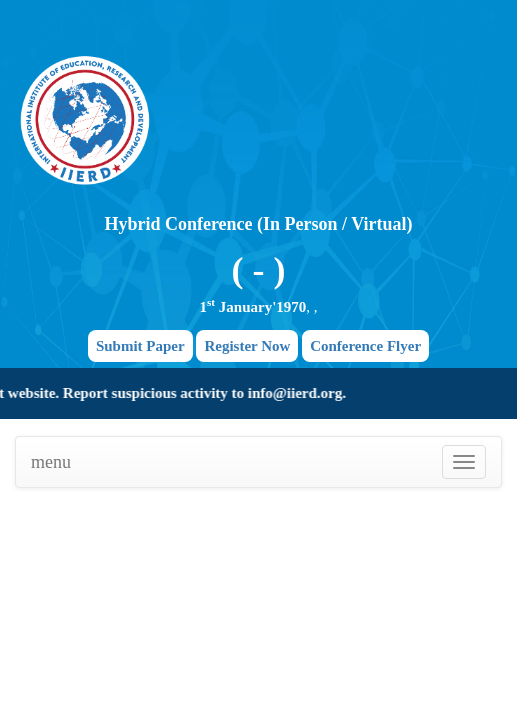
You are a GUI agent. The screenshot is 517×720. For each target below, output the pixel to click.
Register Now (247, 346)
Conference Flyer (365, 346)
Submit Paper (140, 346)
